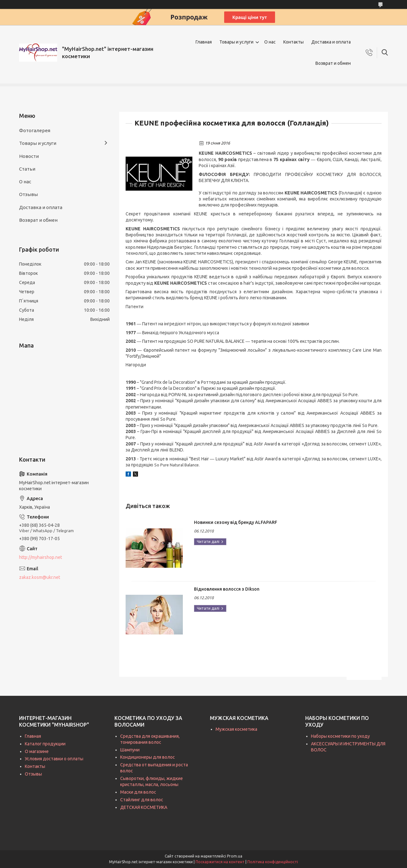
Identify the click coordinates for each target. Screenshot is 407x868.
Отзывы (28, 194)
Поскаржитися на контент (220, 862)
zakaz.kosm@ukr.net (40, 577)
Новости (29, 156)
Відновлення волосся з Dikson (227, 589)
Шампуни (130, 750)
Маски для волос (138, 792)
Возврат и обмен (333, 63)
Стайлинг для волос (142, 800)
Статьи (27, 169)
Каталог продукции (45, 744)
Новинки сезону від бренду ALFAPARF (236, 522)
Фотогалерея (35, 130)
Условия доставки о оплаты (54, 759)
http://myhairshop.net (41, 557)
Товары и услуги (236, 42)
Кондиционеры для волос (148, 757)
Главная (204, 42)
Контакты (293, 42)
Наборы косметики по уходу (340, 736)
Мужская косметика (236, 729)
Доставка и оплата (331, 42)
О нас (270, 42)
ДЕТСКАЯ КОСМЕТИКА (144, 807)
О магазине (37, 751)
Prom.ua (235, 856)
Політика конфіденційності (273, 862)
